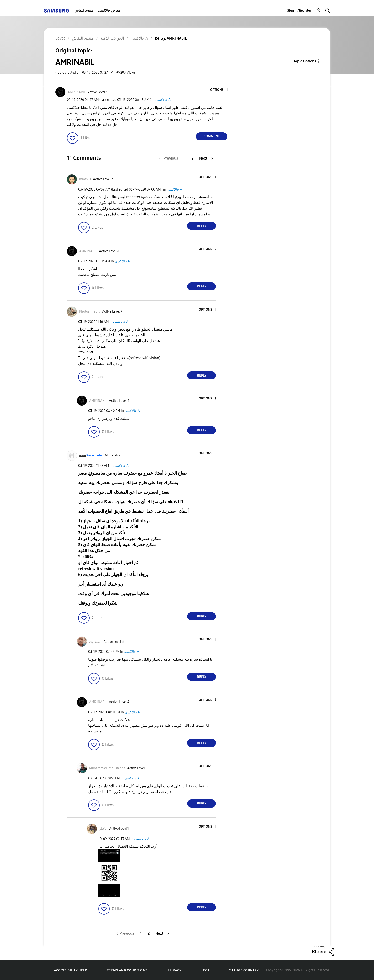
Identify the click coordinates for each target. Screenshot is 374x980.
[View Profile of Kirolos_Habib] (90, 312)
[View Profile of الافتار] (103, 829)
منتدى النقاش (84, 11)
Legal (206, 970)
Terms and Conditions (127, 970)
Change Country (244, 970)
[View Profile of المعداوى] (95, 642)
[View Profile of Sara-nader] (95, 455)
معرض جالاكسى (109, 11)
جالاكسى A (163, 100)
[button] (219, 90)
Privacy (174, 970)
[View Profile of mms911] (85, 179)
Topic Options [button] (305, 61)
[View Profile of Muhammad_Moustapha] (107, 768)
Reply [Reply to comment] (202, 226)
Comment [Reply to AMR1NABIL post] (212, 136)
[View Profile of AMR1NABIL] (77, 92)
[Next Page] (206, 158)
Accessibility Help (70, 970)
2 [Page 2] (192, 158)
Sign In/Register (299, 11)
